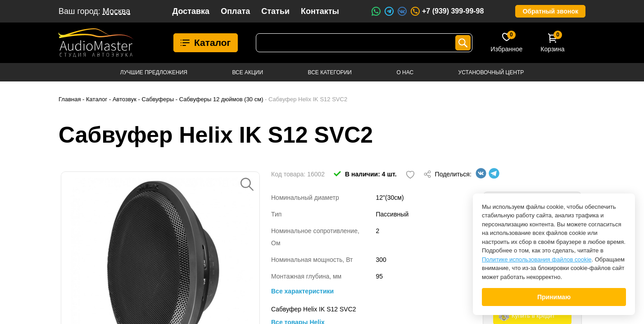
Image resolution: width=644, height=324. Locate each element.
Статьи (275, 11)
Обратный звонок (550, 11)
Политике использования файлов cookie (537, 259)
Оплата (235, 11)
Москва (116, 11)
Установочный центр (491, 72)
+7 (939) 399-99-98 (447, 11)
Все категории (330, 72)
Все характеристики (302, 291)
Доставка (191, 11)
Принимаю (554, 297)
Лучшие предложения (154, 72)
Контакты (320, 11)
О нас (405, 72)
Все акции (247, 72)
